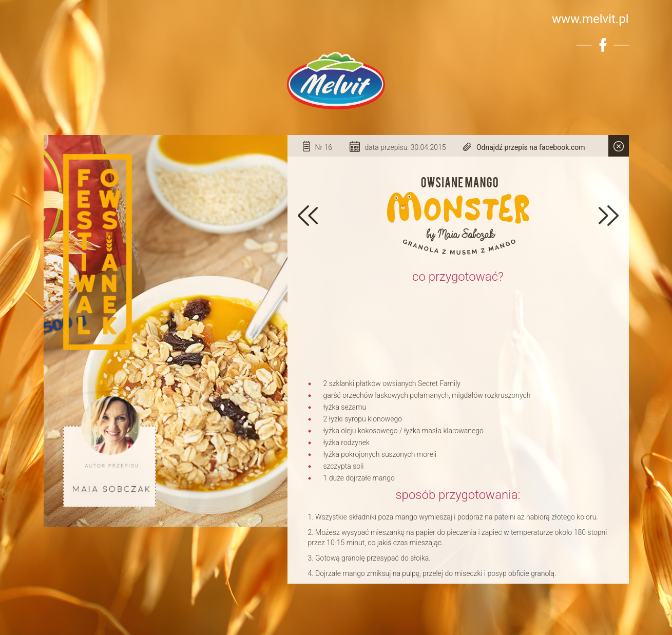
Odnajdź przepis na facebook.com (531, 147)
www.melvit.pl (590, 19)
